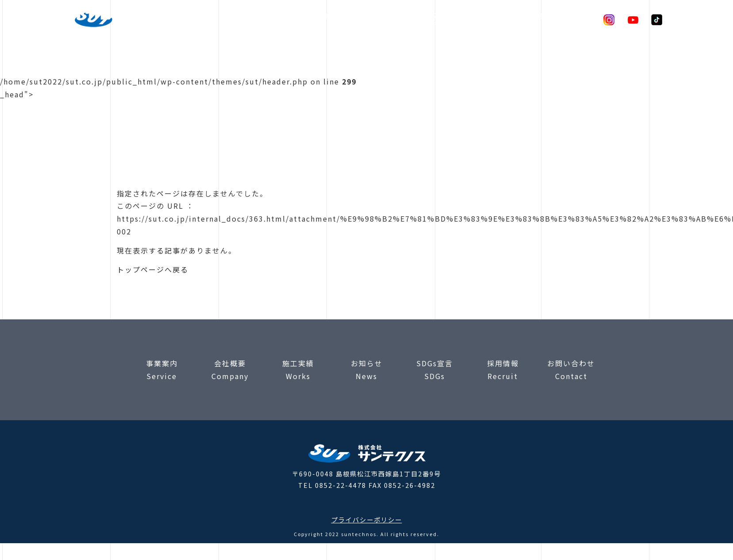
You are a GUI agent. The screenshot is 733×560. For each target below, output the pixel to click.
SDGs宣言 (527, 19)
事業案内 (325, 19)
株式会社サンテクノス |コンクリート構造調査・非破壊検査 (127, 20)
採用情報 (445, 19)
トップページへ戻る (153, 269)
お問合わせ (574, 19)
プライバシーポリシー (367, 520)
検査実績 (365, 19)
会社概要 (405, 19)
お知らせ (484, 19)
